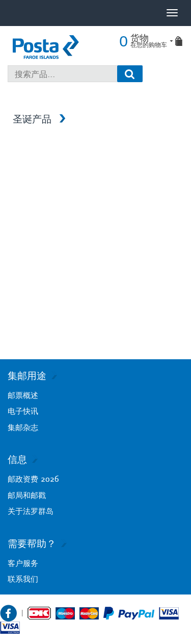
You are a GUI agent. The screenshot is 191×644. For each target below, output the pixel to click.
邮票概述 (23, 395)
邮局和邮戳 (27, 495)
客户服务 (23, 563)
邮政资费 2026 (33, 479)
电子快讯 (23, 411)
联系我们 (23, 579)
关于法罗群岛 (31, 511)
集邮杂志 (23, 427)
